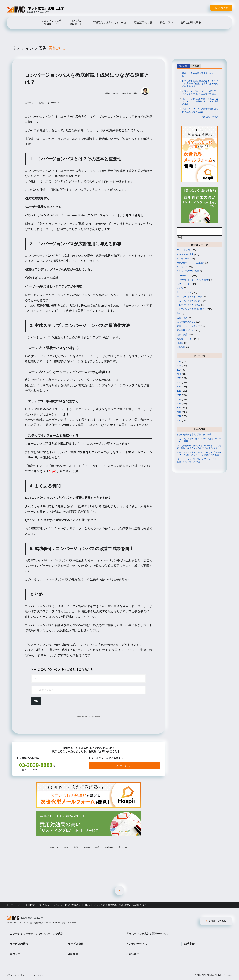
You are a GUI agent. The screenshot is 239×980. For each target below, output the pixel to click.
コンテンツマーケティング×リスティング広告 (37, 934)
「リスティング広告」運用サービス (147, 934)
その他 (87, 849)
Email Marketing (83, 717)
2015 (179, 404)
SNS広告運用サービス (77, 23)
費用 (76, 849)
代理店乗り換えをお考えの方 (110, 22)
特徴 (66, 849)
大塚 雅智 (132, 94)
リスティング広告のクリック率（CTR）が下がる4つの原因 (199, 441)
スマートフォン (184, 284)
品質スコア (182, 318)
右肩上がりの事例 (191, 22)
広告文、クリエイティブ (188, 327)
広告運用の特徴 (143, 22)
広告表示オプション (186, 331)
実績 (97, 849)
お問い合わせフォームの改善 (190, 263)
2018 (179, 391)
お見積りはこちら (218, 920)
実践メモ (123, 849)
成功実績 (189, 944)
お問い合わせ (221, 8)
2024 (179, 370)
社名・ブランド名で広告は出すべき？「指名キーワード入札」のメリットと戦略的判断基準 (199, 454)
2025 (179, 366)
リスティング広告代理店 (188, 305)
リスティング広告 (41, 48)
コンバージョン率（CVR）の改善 (193, 280)
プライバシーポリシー (16, 975)
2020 (179, 383)
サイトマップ (37, 975)
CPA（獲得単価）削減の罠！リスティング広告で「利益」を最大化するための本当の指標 (200, 84)
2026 (179, 362)
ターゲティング (184, 293)
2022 (179, 374)
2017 (179, 396)
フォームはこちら (124, 766)
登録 (36, 701)
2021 (179, 379)
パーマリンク (53, 104)
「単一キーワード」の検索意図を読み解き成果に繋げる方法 (200, 111)
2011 (179, 421)
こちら (53, 472)
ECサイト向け (183, 251)
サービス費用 (76, 944)
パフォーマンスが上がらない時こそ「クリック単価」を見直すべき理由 (199, 93)
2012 (179, 417)
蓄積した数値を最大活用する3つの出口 (200, 75)
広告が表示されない (186, 322)
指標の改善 (182, 335)
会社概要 (73, 954)
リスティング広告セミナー (189, 301)
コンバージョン (184, 276)
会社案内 (109, 849)
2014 (179, 408)
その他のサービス (136, 944)
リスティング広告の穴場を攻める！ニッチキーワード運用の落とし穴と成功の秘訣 (200, 102)
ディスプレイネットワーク (189, 297)
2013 (179, 412)
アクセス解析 (183, 259)
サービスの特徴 (19, 944)
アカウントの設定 (185, 255)
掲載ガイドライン (185, 339)
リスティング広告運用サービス (51, 23)
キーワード (182, 267)
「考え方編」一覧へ (209, 117)
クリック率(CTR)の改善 (188, 272)
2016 (179, 400)
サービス (54, 849)
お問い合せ (133, 954)
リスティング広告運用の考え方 (191, 310)
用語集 (41, 104)
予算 (179, 314)
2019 (179, 387)
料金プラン (166, 22)
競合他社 (181, 348)
